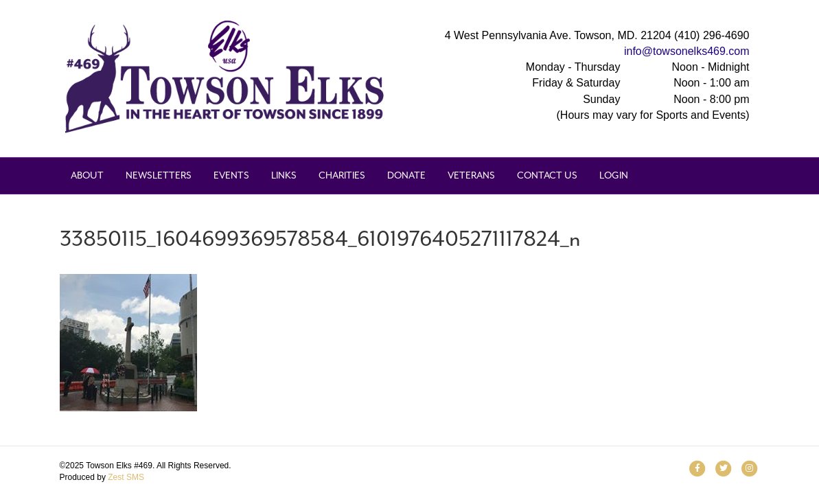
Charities (342, 175)
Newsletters (159, 175)
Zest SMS (126, 477)
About (87, 175)
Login (614, 175)
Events (231, 175)
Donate (406, 175)
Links (284, 175)
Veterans (471, 175)
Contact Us (547, 175)
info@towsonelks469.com (687, 51)
